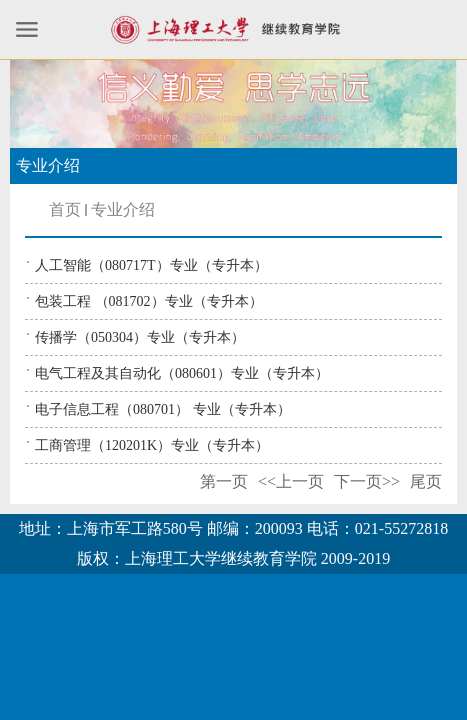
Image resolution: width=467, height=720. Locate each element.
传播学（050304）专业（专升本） (140, 337)
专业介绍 (123, 209)
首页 (65, 209)
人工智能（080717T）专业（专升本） (151, 265)
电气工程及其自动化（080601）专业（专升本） (182, 373)
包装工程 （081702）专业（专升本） (149, 301)
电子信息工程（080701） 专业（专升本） (163, 409)
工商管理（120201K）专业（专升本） (152, 445)
